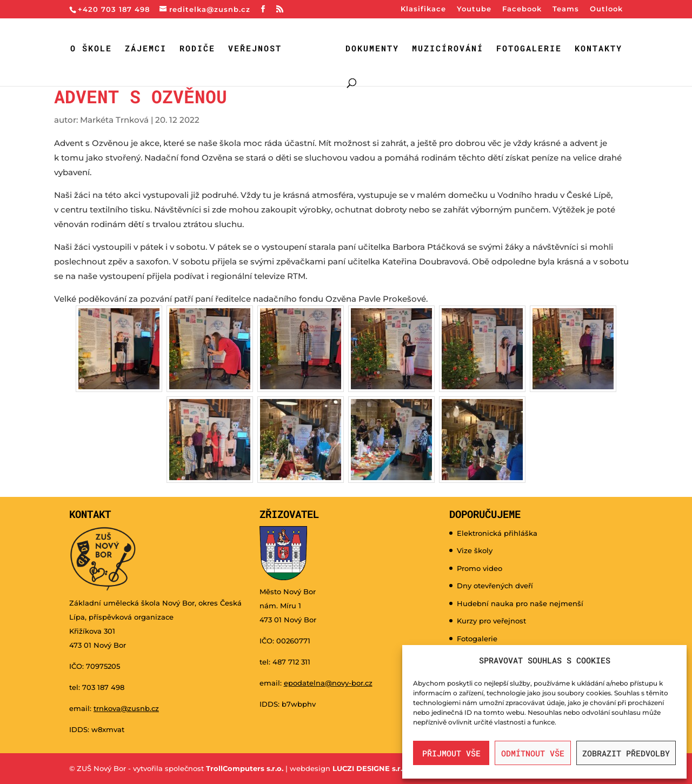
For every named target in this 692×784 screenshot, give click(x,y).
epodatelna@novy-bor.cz (328, 683)
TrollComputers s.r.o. (245, 768)
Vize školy (475, 550)
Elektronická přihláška (497, 533)
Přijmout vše (451, 753)
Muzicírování (448, 49)
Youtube (474, 9)
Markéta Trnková (114, 120)
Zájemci (146, 49)
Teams (566, 9)
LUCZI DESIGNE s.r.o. (370, 768)
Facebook (522, 9)
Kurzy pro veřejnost (491, 621)
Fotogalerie (529, 49)
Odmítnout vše (533, 753)
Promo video (480, 568)
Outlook (606, 9)
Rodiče (197, 49)
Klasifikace (423, 9)
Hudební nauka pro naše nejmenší (520, 603)
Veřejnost (255, 49)
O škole (91, 49)
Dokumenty (372, 49)
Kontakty (598, 49)
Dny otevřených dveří (495, 586)
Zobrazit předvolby (626, 753)
